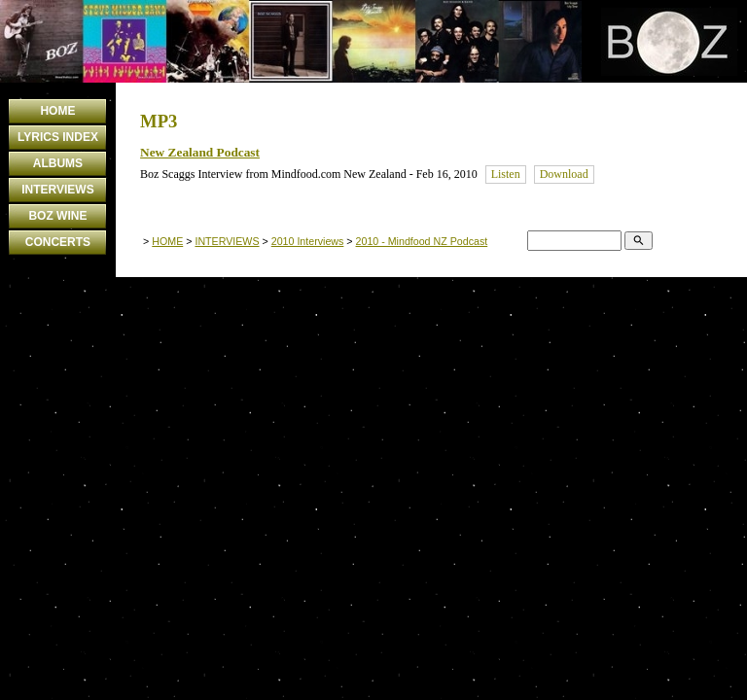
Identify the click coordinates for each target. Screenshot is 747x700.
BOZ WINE (57, 216)
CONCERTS (58, 242)
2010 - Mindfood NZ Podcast (422, 241)
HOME (57, 111)
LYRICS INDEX (58, 137)
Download (564, 174)
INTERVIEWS (57, 190)
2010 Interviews (308, 241)
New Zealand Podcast (200, 152)
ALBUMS (58, 163)
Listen (506, 174)
